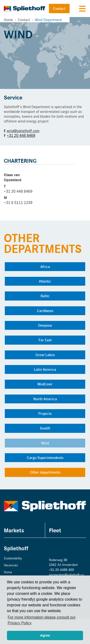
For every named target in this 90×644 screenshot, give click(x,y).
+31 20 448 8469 (21, 135)
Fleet (55, 530)
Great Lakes (45, 355)
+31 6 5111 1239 (18, 202)
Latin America (45, 369)
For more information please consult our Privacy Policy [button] (42, 620)
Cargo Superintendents (45, 458)
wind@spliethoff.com (23, 131)
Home (8, 20)
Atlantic (45, 281)
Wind (45, 443)
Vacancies (11, 565)
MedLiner (45, 384)
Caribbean (45, 311)
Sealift (45, 428)
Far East (45, 340)
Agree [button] (45, 635)
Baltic (45, 296)
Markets (14, 530)
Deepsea (45, 325)
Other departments (45, 472)
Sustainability (13, 558)
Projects (45, 413)
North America (45, 399)
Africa (45, 267)
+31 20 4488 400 (62, 570)
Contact (59, 8)
